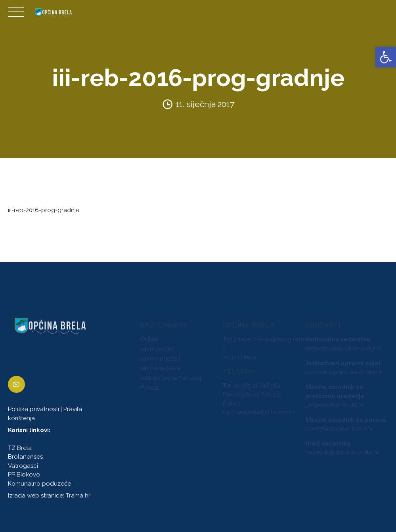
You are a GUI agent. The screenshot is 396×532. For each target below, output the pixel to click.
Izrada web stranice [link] (35, 496)
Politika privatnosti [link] (33, 410)
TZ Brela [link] (20, 448)
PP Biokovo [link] (24, 475)
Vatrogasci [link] (23, 466)
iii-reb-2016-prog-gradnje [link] (44, 210)
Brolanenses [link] (25, 457)
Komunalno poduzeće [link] (39, 484)
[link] (386, 57)
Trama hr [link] (78, 496)
